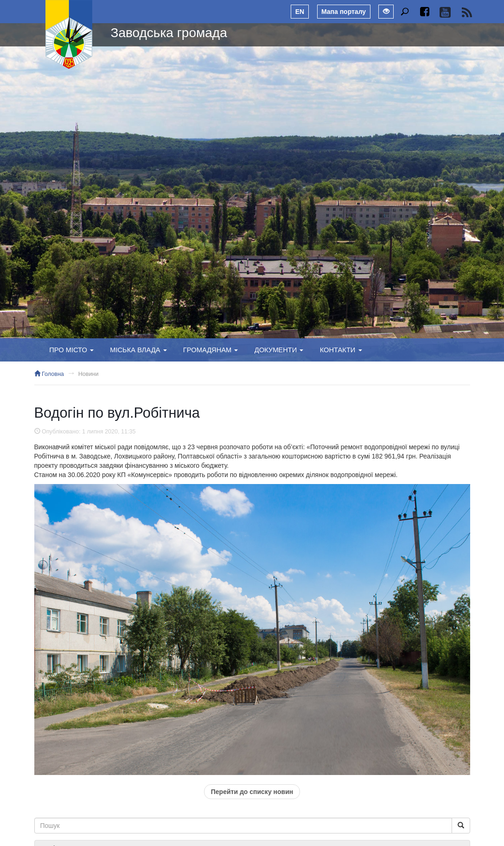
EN (300, 12)
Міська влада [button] (138, 350)
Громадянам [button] (211, 350)
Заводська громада (169, 33)
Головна (49, 374)
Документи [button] (279, 350)
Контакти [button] (341, 350)
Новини (89, 374)
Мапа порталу (344, 12)
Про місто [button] (71, 350)
